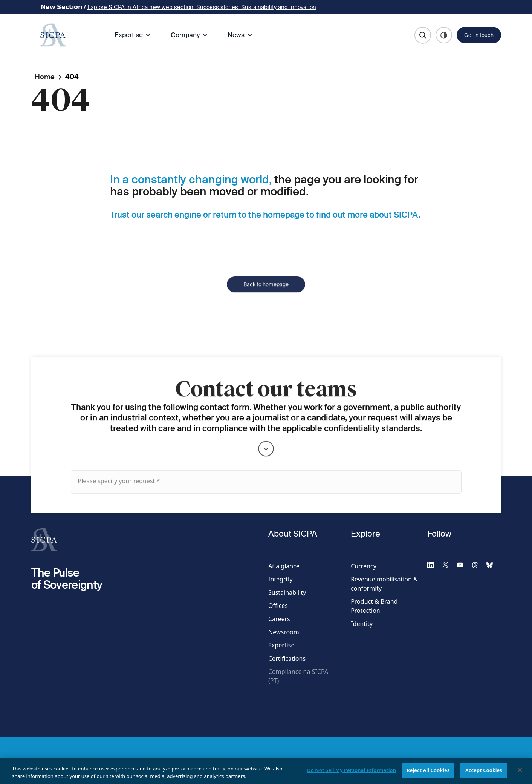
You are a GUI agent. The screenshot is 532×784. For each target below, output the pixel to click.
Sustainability (287, 592)
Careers (279, 619)
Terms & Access (123, 761)
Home (45, 77)
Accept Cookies (484, 775)
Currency (364, 566)
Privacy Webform (212, 761)
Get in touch (479, 35)
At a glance (284, 566)
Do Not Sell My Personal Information (352, 775)
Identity (362, 624)
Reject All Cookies (428, 775)
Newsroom (284, 632)
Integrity (281, 579)
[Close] (520, 775)
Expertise (133, 35)
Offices (278, 606)
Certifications (287, 658)
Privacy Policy (167, 761)
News (241, 35)
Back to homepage (266, 297)
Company (190, 35)
